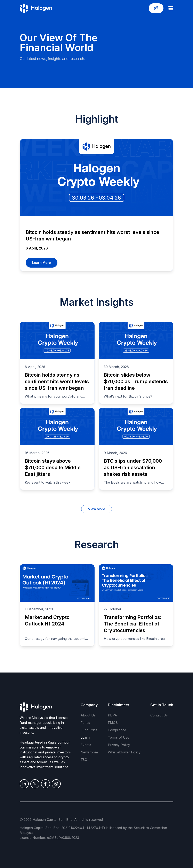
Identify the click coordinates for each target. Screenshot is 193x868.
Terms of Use (119, 737)
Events (86, 745)
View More (97, 509)
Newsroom (89, 752)
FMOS (113, 723)
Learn (85, 737)
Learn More (42, 263)
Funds (85, 723)
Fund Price (89, 730)
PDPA (112, 715)
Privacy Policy (119, 745)
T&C (84, 760)
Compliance (117, 730)
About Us (88, 715)
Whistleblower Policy (124, 752)
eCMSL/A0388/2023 (63, 838)
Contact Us (159, 715)
